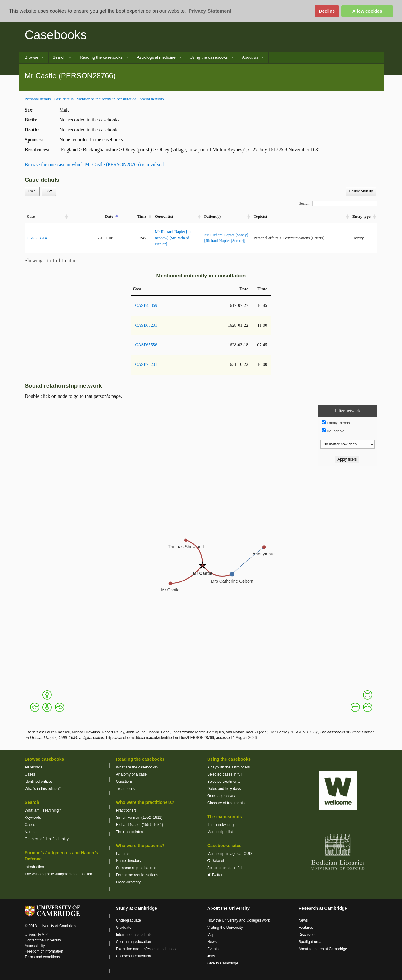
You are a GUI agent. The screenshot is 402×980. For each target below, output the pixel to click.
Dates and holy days (224, 789)
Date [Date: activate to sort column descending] (109, 217)
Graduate (124, 928)
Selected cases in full (225, 774)
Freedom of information (44, 951)
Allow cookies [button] (367, 11)
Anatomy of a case (131, 774)
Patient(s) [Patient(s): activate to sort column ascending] (213, 217)
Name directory (129, 861)
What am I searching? (43, 810)
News (212, 942)
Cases (30, 774)
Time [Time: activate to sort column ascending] (142, 217)
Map (211, 935)
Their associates (130, 832)
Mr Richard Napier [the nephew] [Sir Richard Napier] (173, 238)
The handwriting (220, 825)
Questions (124, 782)
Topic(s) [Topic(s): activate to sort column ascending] (261, 217)
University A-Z (36, 935)
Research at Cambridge (323, 908)
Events (213, 949)
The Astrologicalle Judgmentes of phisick (58, 874)
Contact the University (43, 940)
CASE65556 (146, 345)
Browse (32, 57)
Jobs (211, 956)
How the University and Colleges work (239, 920)
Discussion (307, 935)
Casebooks (56, 35)
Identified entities (39, 782)
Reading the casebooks (101, 57)
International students (134, 935)
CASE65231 (146, 325)
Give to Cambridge (223, 963)
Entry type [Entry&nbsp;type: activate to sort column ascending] (362, 217)
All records (34, 767)
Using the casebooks (209, 57)
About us (250, 57)
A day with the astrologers (228, 767)
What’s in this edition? (43, 789)
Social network (152, 99)
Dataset (216, 861)
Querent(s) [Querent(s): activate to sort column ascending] (164, 217)
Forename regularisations (137, 875)
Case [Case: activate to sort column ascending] (31, 217)
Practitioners (126, 810)
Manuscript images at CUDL (230, 854)
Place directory (128, 882)
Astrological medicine (156, 57)
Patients (123, 854)
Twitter (215, 875)
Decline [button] (327, 11)
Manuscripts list (220, 832)
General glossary (221, 796)
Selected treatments (224, 782)
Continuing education (134, 942)
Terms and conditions (42, 957)
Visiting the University (225, 928)
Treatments (125, 789)
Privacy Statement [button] (210, 11)
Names (31, 832)
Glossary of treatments (226, 803)
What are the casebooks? (137, 767)
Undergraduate (128, 920)
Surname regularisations (136, 868)
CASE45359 (146, 305)
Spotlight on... (310, 942)
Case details (64, 99)
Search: (338, 203)
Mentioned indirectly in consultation (106, 99)
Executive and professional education (147, 949)
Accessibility (35, 946)
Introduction (35, 867)
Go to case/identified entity (47, 839)
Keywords (33, 818)
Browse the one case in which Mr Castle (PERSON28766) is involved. (95, 164)
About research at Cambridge (323, 949)
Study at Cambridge (136, 908)
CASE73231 (146, 364)
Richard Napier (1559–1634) (139, 825)
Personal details (38, 99)
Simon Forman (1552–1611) (139, 818)
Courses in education (134, 956)
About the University (228, 908)
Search (59, 57)
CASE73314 (37, 238)
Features (306, 928)
